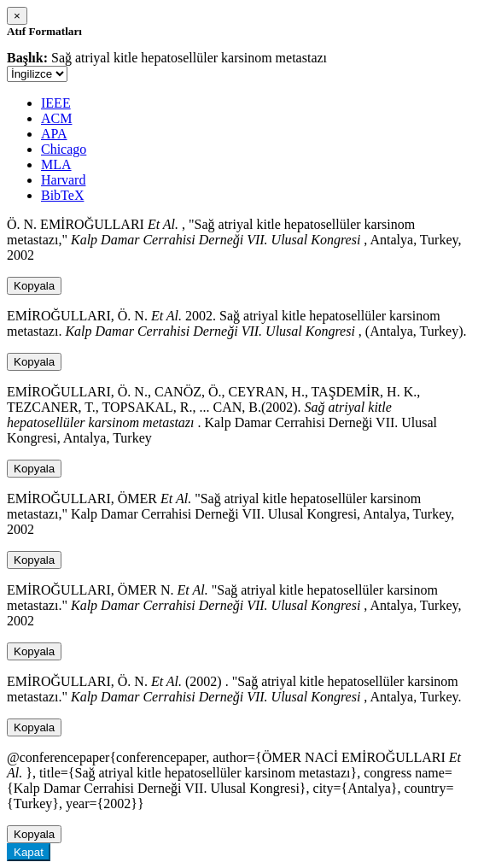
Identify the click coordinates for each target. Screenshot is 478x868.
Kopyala (34, 286)
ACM (56, 118)
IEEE (56, 103)
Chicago (64, 149)
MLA (56, 164)
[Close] (17, 16)
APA (54, 134)
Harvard (63, 180)
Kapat (29, 852)
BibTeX (62, 195)
